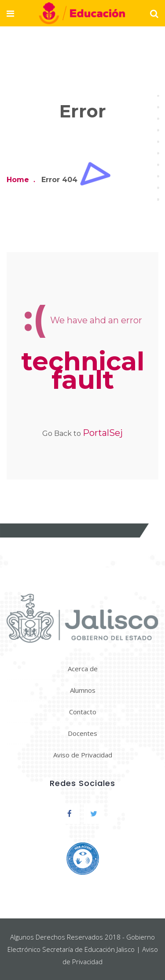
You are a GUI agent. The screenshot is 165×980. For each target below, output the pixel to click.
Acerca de (83, 669)
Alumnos (83, 690)
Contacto (83, 712)
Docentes (82, 733)
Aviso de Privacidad (83, 755)
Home (18, 180)
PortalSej (103, 433)
